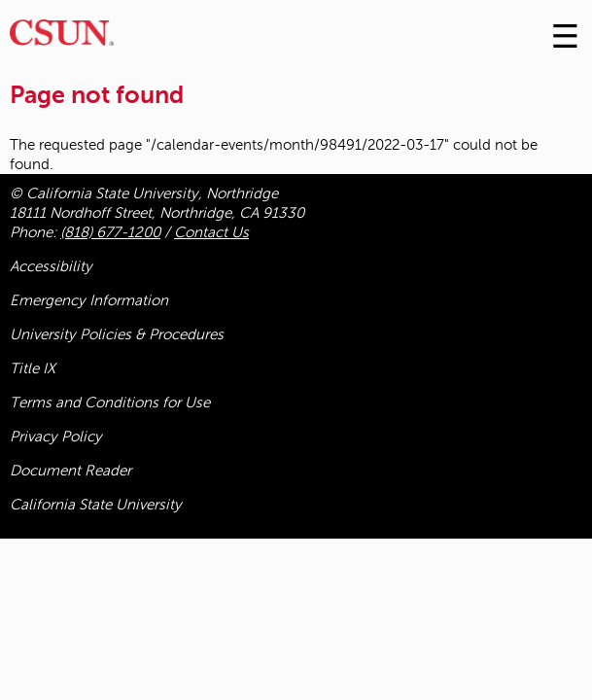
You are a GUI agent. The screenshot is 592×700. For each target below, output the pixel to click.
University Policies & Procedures (117, 334)
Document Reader (70, 471)
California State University (96, 505)
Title (33, 368)
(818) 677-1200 (110, 232)
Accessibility (51, 266)
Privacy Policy (56, 437)
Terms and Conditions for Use (110, 402)
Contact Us (211, 232)
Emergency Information (89, 300)
